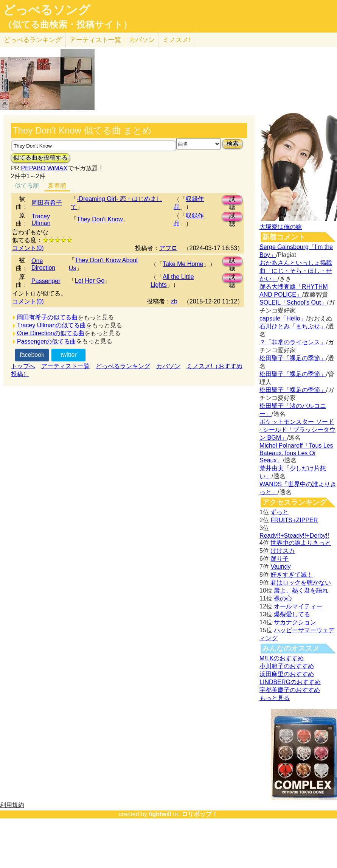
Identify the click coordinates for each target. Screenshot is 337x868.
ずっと (280, 512)
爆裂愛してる (292, 614)
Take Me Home (183, 264)
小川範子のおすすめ (287, 666)
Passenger (46, 281)
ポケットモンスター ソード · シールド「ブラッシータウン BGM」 (297, 430)
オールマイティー (298, 606)
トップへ (23, 366)
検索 (233, 144)
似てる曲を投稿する (40, 158)
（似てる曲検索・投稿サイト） (68, 25)
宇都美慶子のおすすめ (290, 690)
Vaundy (280, 567)
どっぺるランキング (123, 366)
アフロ (168, 248)
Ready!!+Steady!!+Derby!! (294, 536)
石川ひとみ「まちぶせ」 (293, 326)
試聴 (232, 200)
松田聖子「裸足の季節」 (293, 358)
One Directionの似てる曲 (51, 333)
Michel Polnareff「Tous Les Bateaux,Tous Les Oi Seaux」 (296, 453)
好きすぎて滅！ (292, 575)
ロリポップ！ (200, 814)
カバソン (142, 40)
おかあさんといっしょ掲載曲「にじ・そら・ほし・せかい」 (296, 271)
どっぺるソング (47, 10)
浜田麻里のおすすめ (287, 674)
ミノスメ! (176, 40)
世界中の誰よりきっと (301, 543)
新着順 (57, 186)
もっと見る (275, 698)
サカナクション (295, 622)
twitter (69, 355)
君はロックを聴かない (301, 583)
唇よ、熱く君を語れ (301, 590)
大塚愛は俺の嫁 (281, 227)
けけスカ (283, 551)
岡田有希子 (47, 203)
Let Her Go (90, 281)
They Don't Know (100, 219)
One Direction (43, 264)
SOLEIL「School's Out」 (293, 303)
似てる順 (27, 186)
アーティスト (95, 40)
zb (174, 301)
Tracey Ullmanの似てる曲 (52, 325)
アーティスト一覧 (65, 366)
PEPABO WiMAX (44, 168)
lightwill (160, 814)
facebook (32, 355)
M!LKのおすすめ (282, 658)
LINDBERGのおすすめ (290, 682)
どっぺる (33, 40)
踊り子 (280, 559)
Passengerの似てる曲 (47, 341)
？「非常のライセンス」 (293, 342)
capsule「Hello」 (283, 318)
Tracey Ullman (41, 220)
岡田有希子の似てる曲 (47, 317)
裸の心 (283, 598)
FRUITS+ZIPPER (294, 520)
